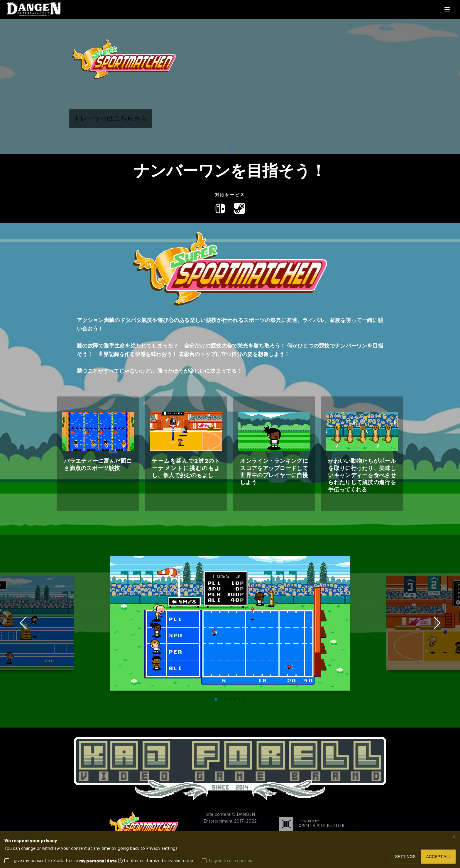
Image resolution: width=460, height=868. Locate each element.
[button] (230, 147)
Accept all (438, 857)
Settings (405, 857)
